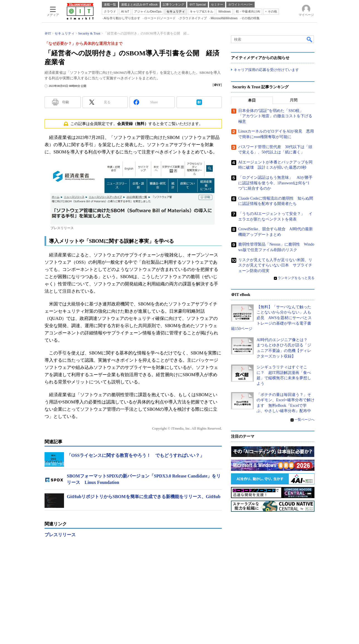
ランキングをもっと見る (296, 278)
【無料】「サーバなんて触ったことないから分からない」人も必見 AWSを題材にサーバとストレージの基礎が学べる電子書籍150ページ (271, 318)
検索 (310, 39)
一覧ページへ (304, 420)
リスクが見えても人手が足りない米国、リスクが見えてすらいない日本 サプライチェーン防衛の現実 (275, 265)
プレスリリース (60, 535)
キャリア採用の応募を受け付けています (266, 70)
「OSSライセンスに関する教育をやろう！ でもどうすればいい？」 (136, 455)
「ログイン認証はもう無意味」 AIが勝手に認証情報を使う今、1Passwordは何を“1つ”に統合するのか (275, 183)
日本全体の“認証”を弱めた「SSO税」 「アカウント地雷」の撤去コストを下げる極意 (275, 116)
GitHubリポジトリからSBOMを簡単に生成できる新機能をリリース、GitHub (144, 497)
